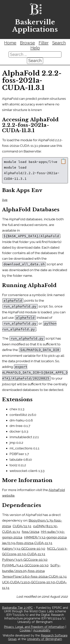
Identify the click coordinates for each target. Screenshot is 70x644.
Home (10, 43)
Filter (44, 43)
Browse (27, 43)
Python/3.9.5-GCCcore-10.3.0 (25, 560)
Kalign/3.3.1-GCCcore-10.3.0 (24, 548)
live (5, 200)
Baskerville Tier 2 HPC (17, 608)
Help (35, 48)
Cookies (25, 630)
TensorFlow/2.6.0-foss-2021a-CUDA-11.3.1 (34, 576)
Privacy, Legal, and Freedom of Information (34, 627)
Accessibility (42, 630)
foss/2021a (31, 532)
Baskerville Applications (35, 26)
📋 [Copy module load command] (63, 161)
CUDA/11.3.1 (22, 526)
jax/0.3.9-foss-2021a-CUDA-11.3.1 (27, 543)
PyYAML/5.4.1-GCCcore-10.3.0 (25, 565)
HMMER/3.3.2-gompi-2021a (45, 537)
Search (59, 43)
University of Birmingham (45, 639)
